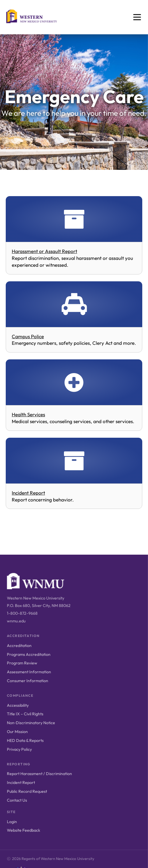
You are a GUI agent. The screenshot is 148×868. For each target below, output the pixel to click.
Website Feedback (24, 830)
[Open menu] (137, 17)
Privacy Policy (19, 749)
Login (12, 822)
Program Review (22, 663)
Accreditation (19, 646)
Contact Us (17, 800)
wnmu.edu (16, 621)
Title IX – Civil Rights (25, 714)
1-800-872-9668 (22, 613)
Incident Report (21, 783)
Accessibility (18, 705)
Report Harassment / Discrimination (39, 774)
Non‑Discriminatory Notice (31, 723)
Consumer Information (28, 681)
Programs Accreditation (29, 654)
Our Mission (17, 732)
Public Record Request (27, 791)
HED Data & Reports (25, 740)
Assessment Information (29, 672)
